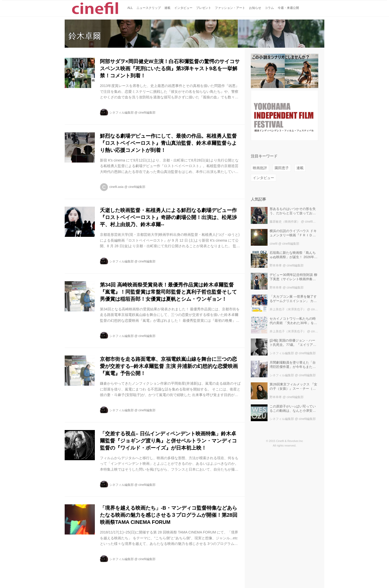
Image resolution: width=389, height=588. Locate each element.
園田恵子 (282, 168)
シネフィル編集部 (121, 113)
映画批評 (260, 168)
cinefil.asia (116, 187)
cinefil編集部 (147, 113)
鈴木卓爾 (85, 36)
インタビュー (263, 178)
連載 (300, 168)
